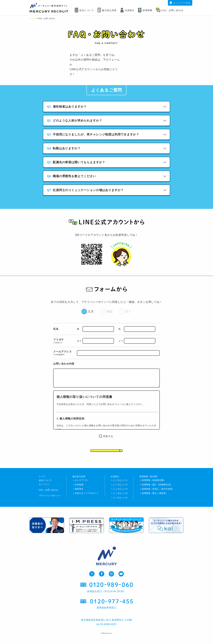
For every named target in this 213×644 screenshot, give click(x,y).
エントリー (44, 490)
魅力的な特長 (79, 479)
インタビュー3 (120, 493)
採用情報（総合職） (149, 479)
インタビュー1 (120, 483)
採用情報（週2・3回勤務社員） (157, 488)
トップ (32, 19)
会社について (45, 485)
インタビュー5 (120, 502)
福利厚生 (79, 493)
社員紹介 (115, 479)
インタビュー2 (120, 488)
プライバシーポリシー (50, 502)
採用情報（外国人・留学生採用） (158, 493)
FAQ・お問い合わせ (49, 496)
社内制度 (79, 488)
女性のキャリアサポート (87, 498)
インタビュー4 (120, 498)
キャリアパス (81, 483)
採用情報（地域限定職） (154, 483)
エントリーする (180, 3)
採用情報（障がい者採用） (155, 498)
